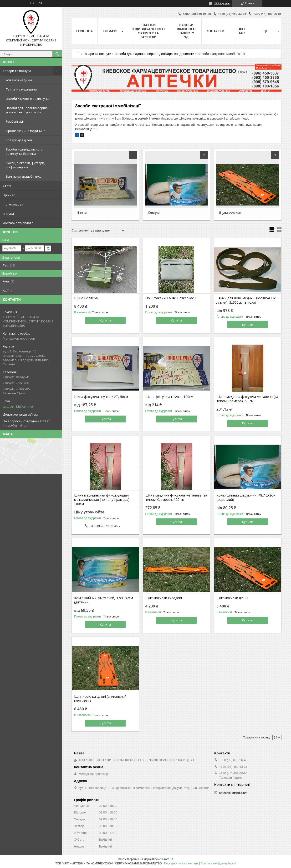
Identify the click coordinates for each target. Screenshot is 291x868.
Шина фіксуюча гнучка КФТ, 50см (101, 397)
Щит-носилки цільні (232, 598)
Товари (110, 31)
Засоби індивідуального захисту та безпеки (24, 151)
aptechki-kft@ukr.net (18, 406)
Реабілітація (15, 121)
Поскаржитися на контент (181, 863)
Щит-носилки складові (164, 598)
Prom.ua (168, 859)
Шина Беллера (86, 298)
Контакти (215, 31)
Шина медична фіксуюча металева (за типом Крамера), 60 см (247, 399)
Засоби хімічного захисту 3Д (186, 31)
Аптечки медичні (19, 80)
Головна (84, 31)
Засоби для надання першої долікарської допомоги (27, 110)
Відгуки (8, 214)
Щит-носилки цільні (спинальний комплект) (100, 699)
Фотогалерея (13, 204)
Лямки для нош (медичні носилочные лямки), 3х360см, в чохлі (246, 300)
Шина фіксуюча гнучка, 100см (169, 397)
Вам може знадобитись (24, 176)
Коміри (154, 213)
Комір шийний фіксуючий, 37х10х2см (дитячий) (104, 600)
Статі (7, 186)
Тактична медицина (21, 89)
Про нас (9, 195)
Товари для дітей (19, 140)
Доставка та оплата (18, 223)
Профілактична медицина (26, 131)
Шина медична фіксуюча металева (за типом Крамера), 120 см (176, 497)
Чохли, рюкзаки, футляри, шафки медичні (25, 165)
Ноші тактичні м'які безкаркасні (171, 298)
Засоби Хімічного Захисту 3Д (28, 99)
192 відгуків (222, 3)
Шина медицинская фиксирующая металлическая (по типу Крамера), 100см (102, 500)
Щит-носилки (230, 213)
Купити (105, 320)
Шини (81, 213)
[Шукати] (57, 54)
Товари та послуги (17, 71)
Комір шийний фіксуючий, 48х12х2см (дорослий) (246, 497)
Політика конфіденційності (218, 863)
